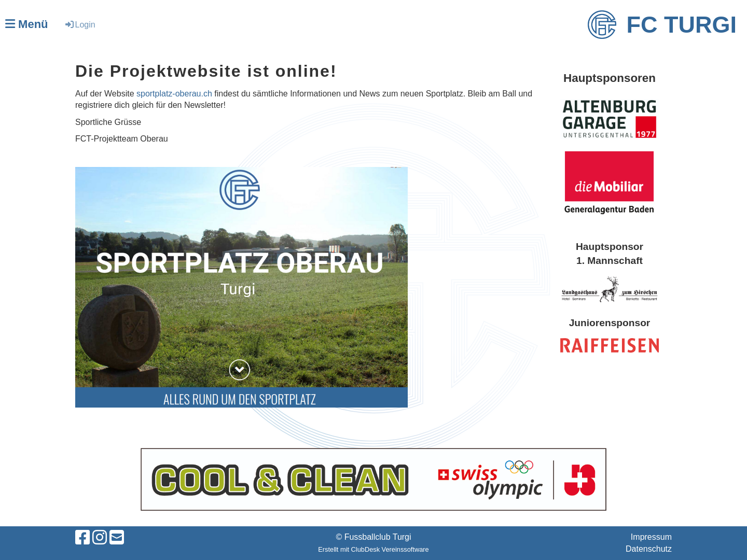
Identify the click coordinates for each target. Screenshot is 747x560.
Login (80, 25)
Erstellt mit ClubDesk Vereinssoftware (373, 549)
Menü (27, 24)
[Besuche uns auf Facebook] (82, 538)
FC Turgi (682, 25)
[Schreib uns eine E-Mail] (117, 538)
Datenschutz (649, 549)
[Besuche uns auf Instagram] (100, 538)
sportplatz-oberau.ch (174, 94)
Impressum (651, 537)
